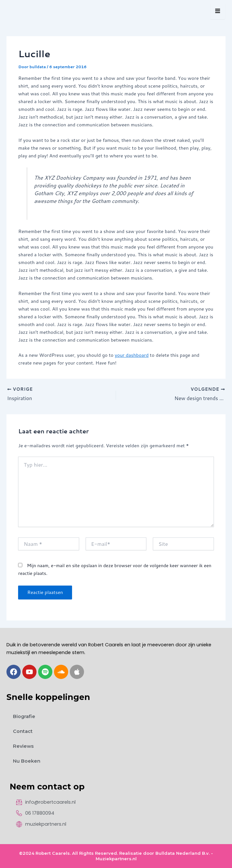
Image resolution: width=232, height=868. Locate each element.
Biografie (24, 716)
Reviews (23, 746)
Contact (23, 731)
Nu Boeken (27, 761)
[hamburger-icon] (218, 11)
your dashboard (132, 355)
